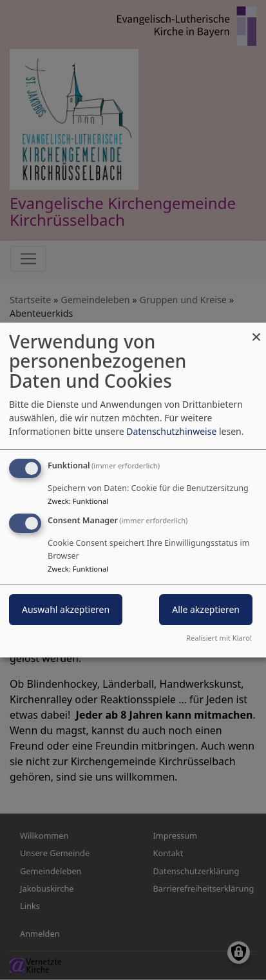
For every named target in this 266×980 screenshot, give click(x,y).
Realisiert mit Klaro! (219, 638)
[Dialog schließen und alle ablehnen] (256, 331)
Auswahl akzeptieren (66, 610)
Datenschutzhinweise (171, 431)
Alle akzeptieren (206, 610)
